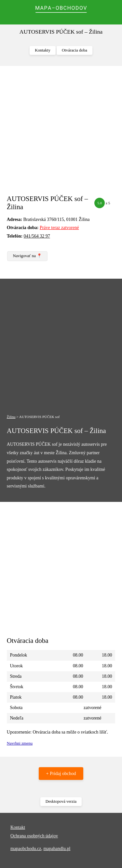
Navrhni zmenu (20, 743)
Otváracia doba (75, 50)
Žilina (11, 417)
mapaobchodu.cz (26, 849)
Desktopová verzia (61, 801)
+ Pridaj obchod (61, 773)
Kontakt (18, 827)
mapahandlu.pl (57, 849)
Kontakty (43, 50)
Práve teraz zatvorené (59, 228)
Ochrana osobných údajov (34, 836)
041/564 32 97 (37, 236)
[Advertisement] (61, 134)
